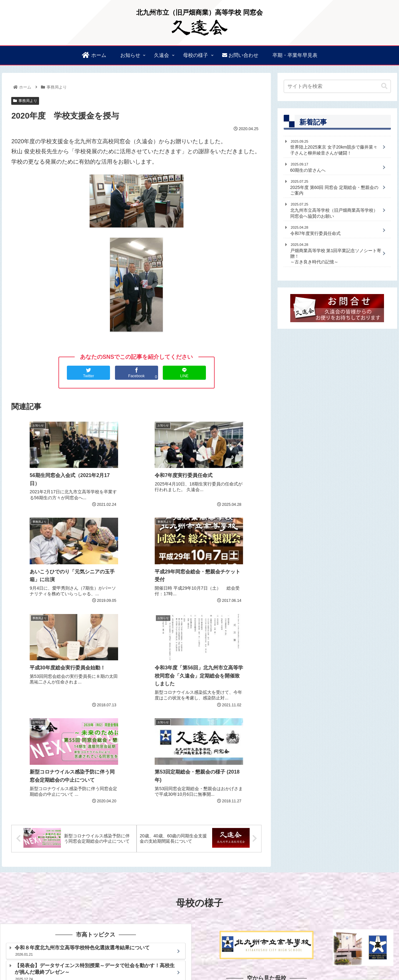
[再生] (221, 881)
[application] (267, 881)
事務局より (25, 101)
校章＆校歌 (323, 952)
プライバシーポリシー (323, 960)
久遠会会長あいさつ (314, 945)
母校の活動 (380, 952)
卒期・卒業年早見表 (251, 960)
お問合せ (286, 960)
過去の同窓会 (292, 952)
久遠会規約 (380, 945)
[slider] (258, 881)
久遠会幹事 (352, 945)
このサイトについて (371, 960)
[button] (384, 86)
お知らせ (279, 945)
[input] (337, 86)
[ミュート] (295, 881)
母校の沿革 (352, 952)
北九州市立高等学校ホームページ (96, 884)
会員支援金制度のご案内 (249, 952)
